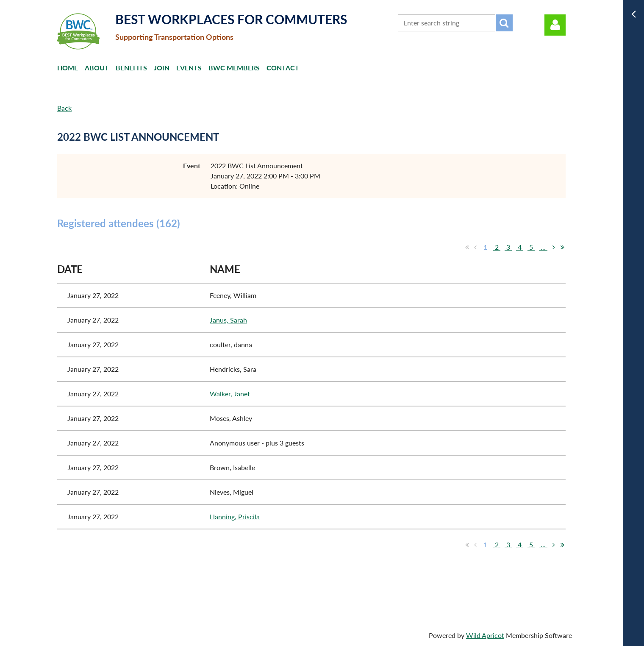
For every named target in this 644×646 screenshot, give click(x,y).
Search (504, 23)
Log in (555, 25)
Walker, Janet (230, 394)
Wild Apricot (485, 635)
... (543, 247)
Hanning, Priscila (235, 517)
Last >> (562, 247)
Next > (554, 247)
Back (64, 108)
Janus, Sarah (228, 320)
